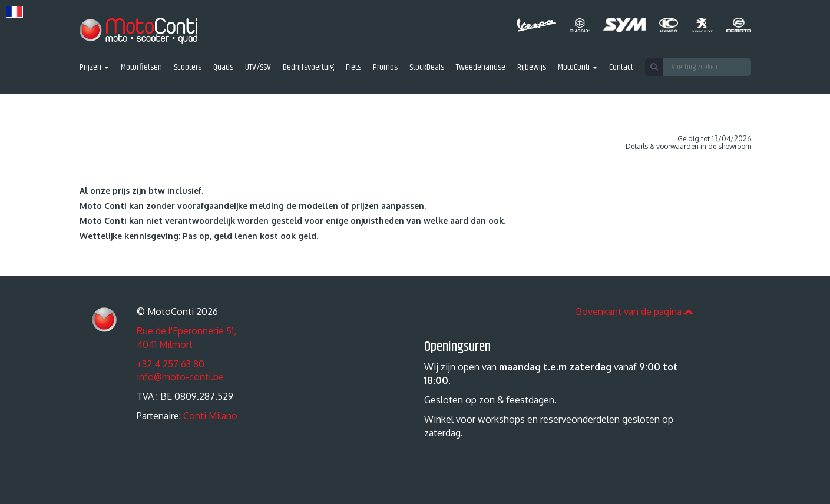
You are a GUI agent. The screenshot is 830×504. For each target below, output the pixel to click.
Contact (621, 68)
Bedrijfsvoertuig (308, 68)
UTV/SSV (258, 68)
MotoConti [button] (578, 68)
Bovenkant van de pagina (634, 311)
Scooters (188, 68)
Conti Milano (210, 416)
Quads (223, 68)
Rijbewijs (532, 68)
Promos (385, 68)
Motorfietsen (141, 68)
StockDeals (427, 68)
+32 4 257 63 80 (171, 364)
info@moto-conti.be (180, 377)
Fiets (353, 68)
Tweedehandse (481, 68)
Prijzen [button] (94, 68)
